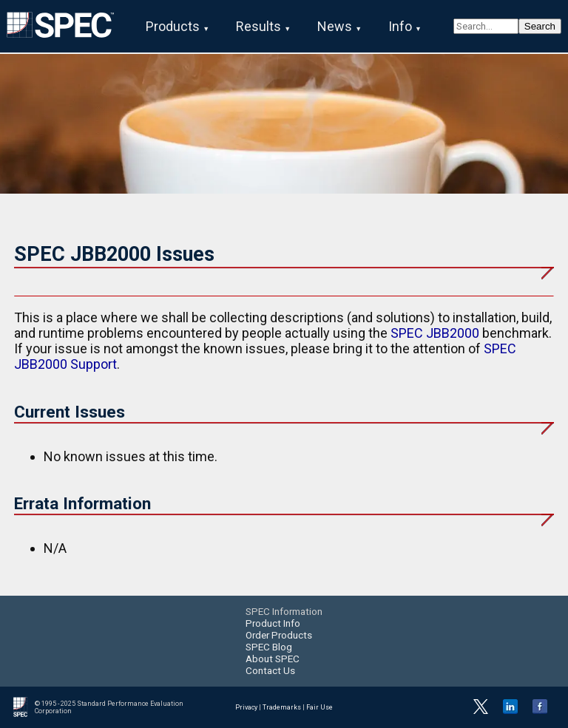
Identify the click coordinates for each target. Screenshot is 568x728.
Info (400, 26)
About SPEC (273, 659)
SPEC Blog (269, 647)
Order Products (279, 635)
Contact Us (270, 670)
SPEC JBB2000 (435, 333)
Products (173, 26)
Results (258, 26)
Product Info (273, 623)
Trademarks (282, 707)
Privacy (246, 707)
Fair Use (319, 707)
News (335, 26)
